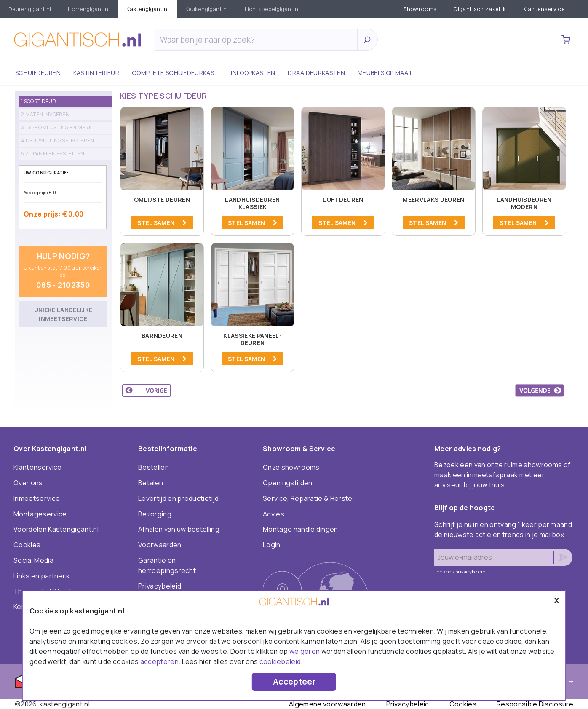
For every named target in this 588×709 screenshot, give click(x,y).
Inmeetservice (37, 498)
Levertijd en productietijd (178, 498)
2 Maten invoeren (45, 114)
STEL (162, 223)
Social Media (33, 560)
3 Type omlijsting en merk (56, 127)
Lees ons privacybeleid (460, 571)
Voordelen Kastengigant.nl (56, 529)
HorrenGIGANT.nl (89, 9)
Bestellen (154, 467)
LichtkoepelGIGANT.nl (272, 9)
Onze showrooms (291, 467)
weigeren (305, 651)
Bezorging (155, 514)
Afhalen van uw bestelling (179, 529)
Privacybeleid (160, 586)
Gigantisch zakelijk (480, 9)
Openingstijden (287, 483)
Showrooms (420, 9)
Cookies (27, 545)
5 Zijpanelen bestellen (53, 154)
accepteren (159, 661)
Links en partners (41, 576)
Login (272, 545)
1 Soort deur (39, 101)
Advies (274, 514)
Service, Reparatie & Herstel (308, 498)
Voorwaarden (160, 545)
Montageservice (40, 514)
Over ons (28, 483)
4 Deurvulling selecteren (58, 140)
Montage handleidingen (301, 529)
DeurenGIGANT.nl (30, 9)
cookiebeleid (280, 661)
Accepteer (294, 682)
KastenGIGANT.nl (147, 9)
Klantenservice (544, 9)
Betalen (151, 483)
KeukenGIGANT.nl (207, 9)
